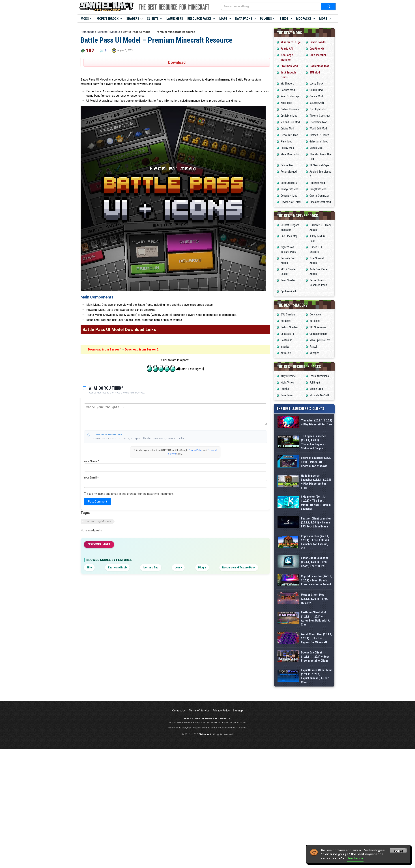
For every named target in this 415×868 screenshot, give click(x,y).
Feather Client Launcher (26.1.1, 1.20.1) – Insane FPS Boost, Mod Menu (316, 523)
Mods (85, 19)
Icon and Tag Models (98, 521)
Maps (223, 19)
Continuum (286, 340)
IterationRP (316, 321)
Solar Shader (288, 280)
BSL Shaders (288, 314)
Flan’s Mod (286, 141)
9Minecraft (205, 734)
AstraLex (286, 353)
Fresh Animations (319, 376)
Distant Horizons (290, 109)
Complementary (318, 334)
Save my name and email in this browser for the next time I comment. (130, 494)
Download (177, 62)
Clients (153, 19)
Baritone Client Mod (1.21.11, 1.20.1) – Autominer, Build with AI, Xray (316, 618)
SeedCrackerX (289, 183)
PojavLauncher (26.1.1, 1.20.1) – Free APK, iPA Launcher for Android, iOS (315, 542)
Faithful (285, 389)
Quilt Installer (318, 55)
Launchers (175, 19)
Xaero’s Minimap (290, 96)
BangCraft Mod (318, 189)
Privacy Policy (196, 450)
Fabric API (287, 49)
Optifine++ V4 (288, 291)
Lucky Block (316, 84)
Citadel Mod (287, 165)
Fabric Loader (318, 42)
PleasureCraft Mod (320, 202)
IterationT (286, 321)
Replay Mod (287, 148)
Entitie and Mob (117, 568)
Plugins (266, 19)
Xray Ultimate (288, 376)
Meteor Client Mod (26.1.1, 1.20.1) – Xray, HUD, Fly (314, 599)
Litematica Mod (318, 122)
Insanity (285, 347)
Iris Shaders (287, 84)
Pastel (313, 347)
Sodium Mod (288, 90)
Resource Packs (199, 19)
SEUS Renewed (318, 327)
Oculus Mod (316, 90)
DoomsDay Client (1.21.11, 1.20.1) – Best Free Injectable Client (315, 657)
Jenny (178, 568)
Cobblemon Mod (319, 66)
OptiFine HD (317, 49)
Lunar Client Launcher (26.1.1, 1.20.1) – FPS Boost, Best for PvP (315, 562)
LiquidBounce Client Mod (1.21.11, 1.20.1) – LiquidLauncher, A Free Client (316, 676)
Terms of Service (199, 710)
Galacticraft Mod (319, 141)
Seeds (284, 19)
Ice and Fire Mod (290, 122)
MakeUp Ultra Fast (320, 340)
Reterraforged (289, 172)
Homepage (88, 32)
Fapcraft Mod (317, 183)
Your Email (91, 478)
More (323, 19)
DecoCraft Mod (289, 135)
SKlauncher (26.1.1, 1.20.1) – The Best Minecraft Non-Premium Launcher (316, 503)
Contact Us (179, 710)
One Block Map (289, 236)
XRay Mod (286, 103)
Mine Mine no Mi (290, 154)
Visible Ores (316, 389)
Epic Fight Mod (318, 109)
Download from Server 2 (142, 349)
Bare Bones (287, 395)
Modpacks (304, 19)
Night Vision (287, 383)
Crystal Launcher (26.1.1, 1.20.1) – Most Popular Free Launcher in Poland (316, 580)
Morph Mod (316, 148)
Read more (355, 858)
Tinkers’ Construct (320, 116)
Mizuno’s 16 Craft (319, 395)
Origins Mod (287, 128)
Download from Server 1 (105, 349)
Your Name (91, 461)
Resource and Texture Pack (239, 568)
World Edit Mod (318, 128)
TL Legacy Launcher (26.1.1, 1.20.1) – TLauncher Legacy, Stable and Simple (313, 442)
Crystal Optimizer (319, 196)
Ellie (89, 568)
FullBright (315, 383)
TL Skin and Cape (319, 165)
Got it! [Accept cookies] (398, 851)
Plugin (202, 568)
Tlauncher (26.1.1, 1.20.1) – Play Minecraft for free (317, 422)
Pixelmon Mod (289, 66)
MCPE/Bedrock (108, 19)
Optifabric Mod (289, 116)
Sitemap (238, 710)
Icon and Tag (151, 568)
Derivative (315, 314)
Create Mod (316, 96)
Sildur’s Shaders (290, 327)
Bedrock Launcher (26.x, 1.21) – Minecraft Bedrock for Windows (316, 462)
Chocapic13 (287, 334)
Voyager (314, 353)
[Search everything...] (271, 6)
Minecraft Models (109, 32)
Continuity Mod (289, 196)
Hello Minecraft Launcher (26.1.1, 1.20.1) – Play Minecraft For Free (316, 482)
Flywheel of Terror (291, 202)
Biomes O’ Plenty (319, 135)
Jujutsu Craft (317, 103)
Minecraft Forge (291, 42)
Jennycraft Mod (290, 189)
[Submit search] (328, 6)
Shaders (133, 19)
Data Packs (244, 19)
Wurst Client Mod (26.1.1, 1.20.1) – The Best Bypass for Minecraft (317, 638)
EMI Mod (315, 72)
